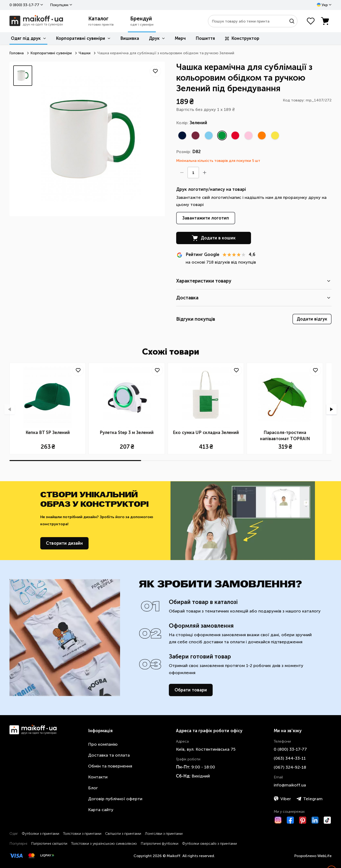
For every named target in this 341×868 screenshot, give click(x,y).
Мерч (180, 38)
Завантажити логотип (206, 218)
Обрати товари (191, 690)
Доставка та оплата (109, 755)
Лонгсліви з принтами (164, 834)
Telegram (310, 799)
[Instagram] (278, 820)
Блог (93, 788)
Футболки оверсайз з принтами (209, 843)
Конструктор (242, 38)
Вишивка (130, 38)
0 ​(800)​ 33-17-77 (24, 5)
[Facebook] (290, 820)
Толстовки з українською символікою (104, 843)
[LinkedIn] (315, 820)
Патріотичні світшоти (49, 843)
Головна (17, 53)
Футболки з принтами (40, 834)
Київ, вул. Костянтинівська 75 (206, 749)
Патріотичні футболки (159, 843)
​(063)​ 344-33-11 (290, 758)
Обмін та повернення (110, 766)
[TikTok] (327, 820)
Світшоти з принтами (123, 834)
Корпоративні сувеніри (81, 38)
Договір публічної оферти (115, 799)
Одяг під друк (26, 38)
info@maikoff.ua (290, 785)
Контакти (98, 777)
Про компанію (103, 744)
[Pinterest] (303, 820)
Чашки (85, 53)
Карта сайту (101, 810)
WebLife (324, 856)
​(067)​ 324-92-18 (290, 767)
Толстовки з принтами (82, 834)
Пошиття (205, 38)
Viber (282, 799)
